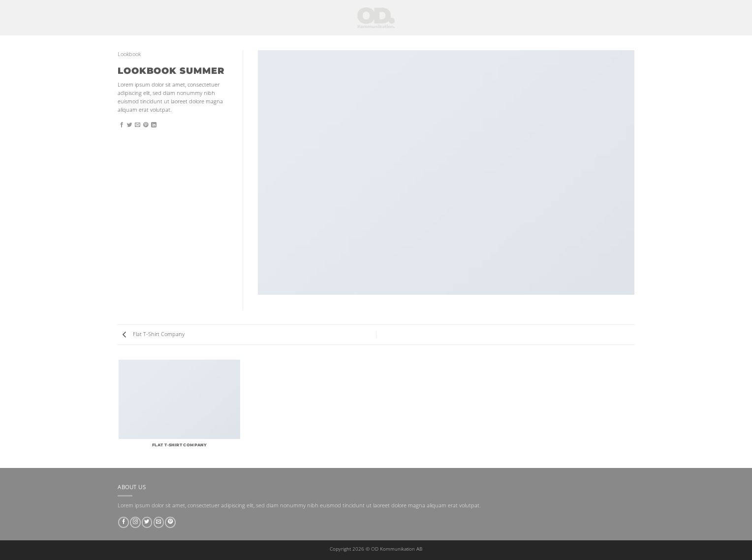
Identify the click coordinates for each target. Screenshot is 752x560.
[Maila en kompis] (138, 125)
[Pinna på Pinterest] (146, 125)
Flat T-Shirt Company (154, 334)
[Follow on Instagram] (135, 522)
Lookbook (129, 54)
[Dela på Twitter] (130, 125)
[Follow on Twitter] (147, 522)
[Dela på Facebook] (122, 125)
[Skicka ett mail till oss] (159, 522)
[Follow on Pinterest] (170, 522)
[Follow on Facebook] (124, 522)
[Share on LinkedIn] (154, 125)
